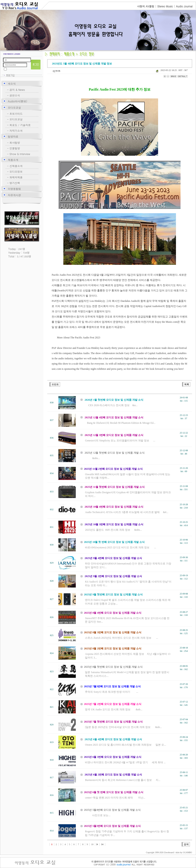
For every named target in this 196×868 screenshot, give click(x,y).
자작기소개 (16, 131)
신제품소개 (16, 166)
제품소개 (13, 160)
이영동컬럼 (14, 189)
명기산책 (15, 183)
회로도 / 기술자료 (20, 125)
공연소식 (15, 95)
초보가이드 (16, 114)
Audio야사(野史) (18, 101)
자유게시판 (14, 195)
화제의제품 (16, 177)
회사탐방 (15, 143)
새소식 (12, 84)
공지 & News (17, 90)
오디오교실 (14, 107)
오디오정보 (16, 171)
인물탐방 (15, 148)
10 (92, 844)
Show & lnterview (20, 154)
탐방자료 (13, 136)
